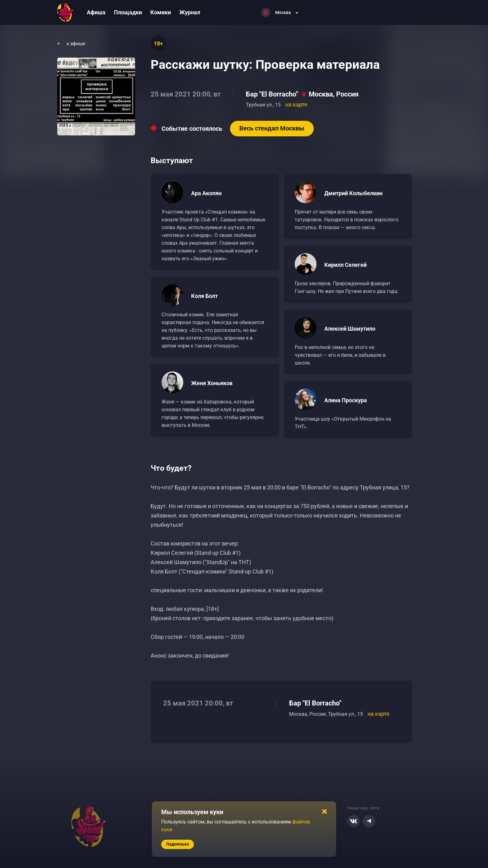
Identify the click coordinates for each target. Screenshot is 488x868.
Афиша (96, 12)
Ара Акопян (206, 193)
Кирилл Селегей (345, 265)
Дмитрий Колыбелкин (353, 193)
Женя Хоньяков (212, 383)
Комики (161, 12)
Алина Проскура (346, 400)
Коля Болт (204, 296)
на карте (296, 104)
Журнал (190, 12)
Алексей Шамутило (350, 329)
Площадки (128, 12)
